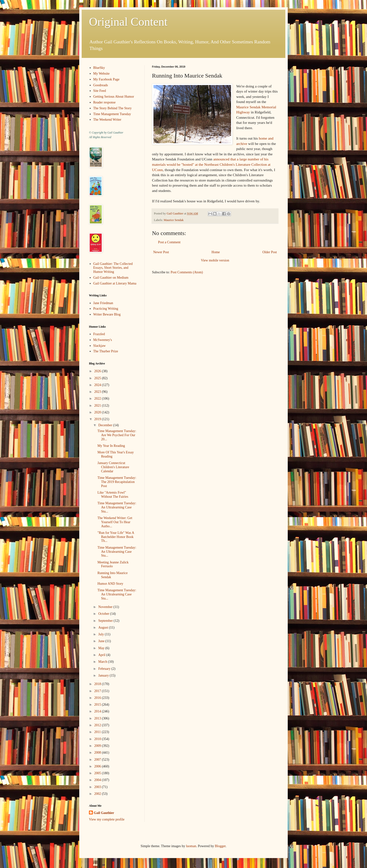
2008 (98, 753)
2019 (98, 419)
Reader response (104, 102)
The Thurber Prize (106, 351)
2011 (98, 732)
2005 (98, 773)
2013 (98, 718)
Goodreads (101, 85)
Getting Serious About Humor (114, 97)
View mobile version (215, 260)
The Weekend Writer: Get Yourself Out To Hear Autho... (115, 522)
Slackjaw (100, 346)
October (104, 614)
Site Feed (100, 91)
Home (216, 252)
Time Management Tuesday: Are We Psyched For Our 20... (117, 435)
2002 (98, 794)
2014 (98, 711)
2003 (98, 787)
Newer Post (161, 252)
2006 (98, 766)
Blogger (220, 846)
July (101, 634)
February (105, 669)
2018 (98, 684)
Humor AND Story (110, 584)
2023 (98, 392)
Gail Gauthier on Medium (111, 278)
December (106, 425)
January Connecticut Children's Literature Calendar (113, 467)
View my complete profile (107, 819)
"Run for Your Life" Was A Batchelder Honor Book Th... (116, 537)
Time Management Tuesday (112, 114)
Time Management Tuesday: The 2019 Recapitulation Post (117, 482)
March (103, 662)
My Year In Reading (111, 446)
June (102, 641)
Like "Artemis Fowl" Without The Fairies (113, 495)
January (104, 675)
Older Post (270, 252)
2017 (98, 691)
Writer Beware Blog (107, 314)
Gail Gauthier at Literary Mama (115, 283)
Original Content (128, 22)
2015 (98, 705)
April (102, 655)
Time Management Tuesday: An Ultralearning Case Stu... (117, 507)
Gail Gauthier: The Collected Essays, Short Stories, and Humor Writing (113, 268)
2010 (98, 739)
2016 (98, 698)
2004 (98, 780)
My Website (101, 74)
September (106, 621)
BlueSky (99, 68)
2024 (98, 385)
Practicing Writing (106, 309)
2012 (98, 725)
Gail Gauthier (104, 813)
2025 (98, 378)
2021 (98, 406)
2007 (98, 760)
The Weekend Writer (107, 120)
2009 (98, 746)
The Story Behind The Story (112, 108)
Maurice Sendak (174, 220)
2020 (98, 412)
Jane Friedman (103, 303)
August (104, 627)
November (106, 607)
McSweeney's (103, 340)
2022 (98, 398)
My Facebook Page (106, 79)
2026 (98, 371)
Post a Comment (169, 242)
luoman (191, 846)
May (102, 648)
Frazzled (99, 334)
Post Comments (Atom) (187, 272)
